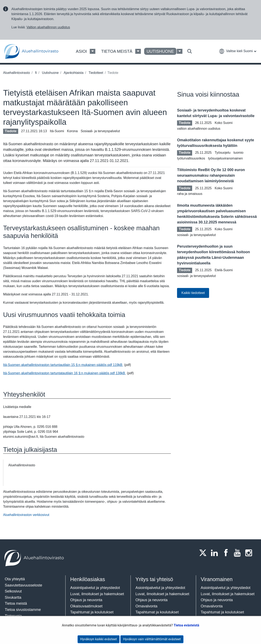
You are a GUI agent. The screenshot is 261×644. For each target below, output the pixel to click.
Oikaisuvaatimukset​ (86, 606)
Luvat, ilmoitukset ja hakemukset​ (97, 594)
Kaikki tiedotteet (193, 293)
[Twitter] (204, 553)
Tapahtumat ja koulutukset (92, 612)
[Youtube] (238, 553)
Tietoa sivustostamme (23, 610)
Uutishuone (50, 73)
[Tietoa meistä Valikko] (138, 51)
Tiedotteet (95, 73)
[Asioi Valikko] (93, 51)
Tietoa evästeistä (186, 625)
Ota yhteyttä (15, 579)
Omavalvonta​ (212, 606)
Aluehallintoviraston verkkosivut (26, 515)
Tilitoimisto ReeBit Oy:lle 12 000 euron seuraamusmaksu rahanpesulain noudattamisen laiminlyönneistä (211, 175)
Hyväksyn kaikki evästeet (99, 639)
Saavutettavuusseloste (23, 585)
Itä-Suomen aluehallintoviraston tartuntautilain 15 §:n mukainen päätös (63, 365)
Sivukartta (13, 597)
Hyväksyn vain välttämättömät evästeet (152, 639)
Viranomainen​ (217, 579)
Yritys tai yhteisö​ (154, 579)
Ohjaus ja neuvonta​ (86, 600)
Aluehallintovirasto (17, 73)
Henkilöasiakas (88, 579)
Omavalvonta (146, 606)
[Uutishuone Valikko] (180, 51)
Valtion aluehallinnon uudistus (48, 27)
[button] (238, 51)
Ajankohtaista (73, 73)
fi (35, 73)
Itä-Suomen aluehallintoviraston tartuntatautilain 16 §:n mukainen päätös (65, 373)
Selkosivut (13, 591)
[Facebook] (227, 553)
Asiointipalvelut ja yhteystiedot (95, 588)
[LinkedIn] (216, 553)
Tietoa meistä (16, 603)
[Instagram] (250, 553)
